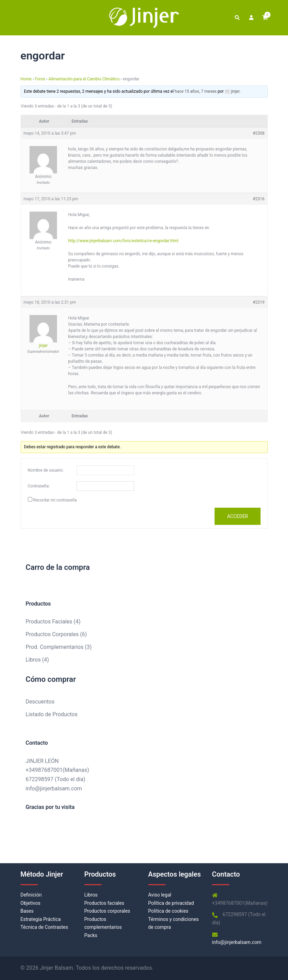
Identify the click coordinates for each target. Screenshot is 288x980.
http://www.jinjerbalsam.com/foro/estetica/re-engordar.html (123, 241)
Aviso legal (160, 895)
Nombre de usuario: (46, 470)
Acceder (237, 516)
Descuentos (40, 702)
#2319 (258, 302)
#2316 (258, 199)
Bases (27, 911)
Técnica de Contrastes (44, 927)
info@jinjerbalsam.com (54, 788)
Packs (91, 935)
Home (26, 79)
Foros (40, 79)
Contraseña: (39, 486)
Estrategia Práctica (41, 919)
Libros (91, 895)
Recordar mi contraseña (55, 500)
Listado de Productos (52, 714)
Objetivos (31, 903)
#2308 (258, 133)
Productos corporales (107, 911)
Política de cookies (168, 911)
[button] (237, 18)
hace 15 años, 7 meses (196, 91)
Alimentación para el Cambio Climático (84, 79)
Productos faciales (104, 903)
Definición (31, 895)
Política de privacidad (171, 903)
